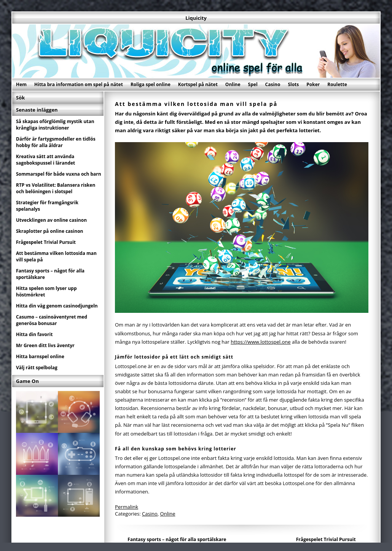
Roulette (337, 84)
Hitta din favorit (34, 334)
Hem (21, 84)
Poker (313, 84)
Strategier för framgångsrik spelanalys (47, 206)
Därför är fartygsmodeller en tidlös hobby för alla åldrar (56, 142)
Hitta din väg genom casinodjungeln (57, 306)
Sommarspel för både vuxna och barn (59, 174)
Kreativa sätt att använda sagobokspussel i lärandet (45, 160)
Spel (253, 84)
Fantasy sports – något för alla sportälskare (177, 539)
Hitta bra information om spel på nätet (79, 84)
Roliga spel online (151, 84)
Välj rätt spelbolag (37, 368)
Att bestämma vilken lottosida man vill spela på (56, 256)
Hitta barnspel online (40, 356)
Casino (273, 84)
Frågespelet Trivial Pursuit (326, 539)
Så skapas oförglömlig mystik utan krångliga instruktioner (55, 125)
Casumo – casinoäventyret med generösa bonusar (52, 320)
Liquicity (196, 18)
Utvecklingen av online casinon (51, 220)
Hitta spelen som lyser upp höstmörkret (46, 292)
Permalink (127, 507)
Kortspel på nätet (198, 84)
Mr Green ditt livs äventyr (45, 345)
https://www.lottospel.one (261, 342)
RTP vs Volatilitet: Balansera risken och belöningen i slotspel (56, 188)
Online (233, 84)
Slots (293, 84)
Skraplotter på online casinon (49, 231)
